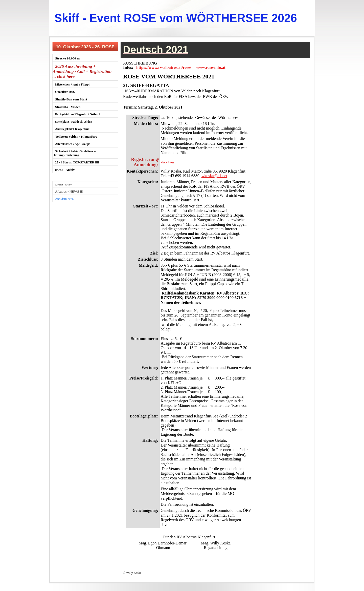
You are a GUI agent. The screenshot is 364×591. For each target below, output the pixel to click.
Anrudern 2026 (64, 199)
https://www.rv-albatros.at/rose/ (164, 67)
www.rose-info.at (211, 67)
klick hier (167, 162)
